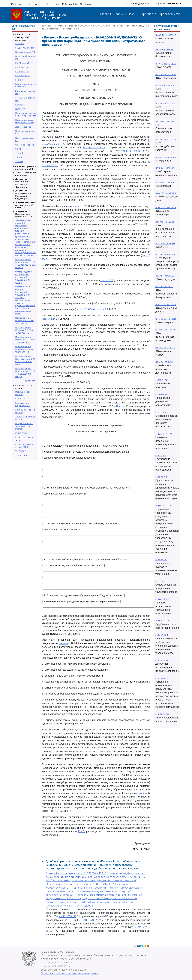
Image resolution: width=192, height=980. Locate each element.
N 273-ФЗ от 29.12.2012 (166, 75)
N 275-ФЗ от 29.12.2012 (166, 103)
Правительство (170, 14)
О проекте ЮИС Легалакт (45, 4)
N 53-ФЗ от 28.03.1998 (165, 348)
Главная (106, 14)
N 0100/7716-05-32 (94, 148)
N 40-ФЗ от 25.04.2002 (166, 64)
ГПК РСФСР (21, 399)
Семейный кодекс (25, 145)
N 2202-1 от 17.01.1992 (165, 276)
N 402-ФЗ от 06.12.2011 (166, 193)
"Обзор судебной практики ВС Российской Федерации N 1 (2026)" (24, 277)
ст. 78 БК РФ (161, 477)
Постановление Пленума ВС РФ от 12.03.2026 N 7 (25, 349)
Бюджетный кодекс (25, 48)
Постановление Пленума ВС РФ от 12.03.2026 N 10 (25, 340)
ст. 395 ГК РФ (161, 412)
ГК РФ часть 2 (22, 67)
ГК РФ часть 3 (22, 71)
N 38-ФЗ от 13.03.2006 (165, 157)
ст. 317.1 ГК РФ (162, 394)
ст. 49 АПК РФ (162, 678)
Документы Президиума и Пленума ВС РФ (23, 214)
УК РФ (19, 157)
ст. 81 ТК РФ (161, 455)
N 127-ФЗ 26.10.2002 (164, 287)
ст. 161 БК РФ (161, 560)
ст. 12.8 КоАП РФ (163, 506)
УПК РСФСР (21, 455)
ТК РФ (18, 149)
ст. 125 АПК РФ (162, 714)
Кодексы (120, 14)
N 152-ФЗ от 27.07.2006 (166, 305)
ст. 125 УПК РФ (162, 621)
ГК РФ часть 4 (22, 76)
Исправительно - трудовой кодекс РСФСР (24, 426)
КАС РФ (19, 105)
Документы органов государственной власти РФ (25, 205)
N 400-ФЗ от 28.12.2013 (166, 35)
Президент (149, 14)
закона (76, 206)
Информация (19, 4)
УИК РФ (19, 153)
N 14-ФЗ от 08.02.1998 (165, 244)
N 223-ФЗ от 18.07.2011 (165, 254)
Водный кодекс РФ (25, 52)
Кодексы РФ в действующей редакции (22, 37)
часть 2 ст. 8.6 (101, 309)
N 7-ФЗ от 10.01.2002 (165, 168)
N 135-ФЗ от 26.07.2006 (166, 208)
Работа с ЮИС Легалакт (77, 4)
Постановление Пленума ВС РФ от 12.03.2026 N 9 (25, 321)
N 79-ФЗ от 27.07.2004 (166, 85)
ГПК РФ (19, 80)
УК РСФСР (21, 451)
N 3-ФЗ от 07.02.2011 (165, 182)
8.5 (90, 309)
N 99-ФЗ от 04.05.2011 (165, 222)
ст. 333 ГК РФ (161, 380)
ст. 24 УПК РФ (162, 635)
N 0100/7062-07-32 (134, 151)
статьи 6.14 (49, 319)
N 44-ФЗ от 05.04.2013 (166, 319)
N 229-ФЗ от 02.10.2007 (166, 330)
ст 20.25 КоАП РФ (164, 434)
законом (63, 643)
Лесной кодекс (23, 127)
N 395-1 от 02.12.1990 (164, 362)
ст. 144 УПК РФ (162, 599)
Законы (133, 14)
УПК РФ (19, 162)
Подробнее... (30, 381)
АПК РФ (19, 44)
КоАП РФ (20, 109)
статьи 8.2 (81, 309)
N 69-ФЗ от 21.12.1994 (165, 49)
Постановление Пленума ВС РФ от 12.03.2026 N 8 (25, 330)
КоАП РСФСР (22, 433)
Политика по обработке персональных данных (70, 973)
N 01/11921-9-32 (67, 916)
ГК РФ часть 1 (22, 63)
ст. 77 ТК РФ (161, 581)
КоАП (81, 831)
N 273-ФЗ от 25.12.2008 (166, 139)
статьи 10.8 (106, 280)
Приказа (121, 406)
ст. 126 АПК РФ (162, 660)
